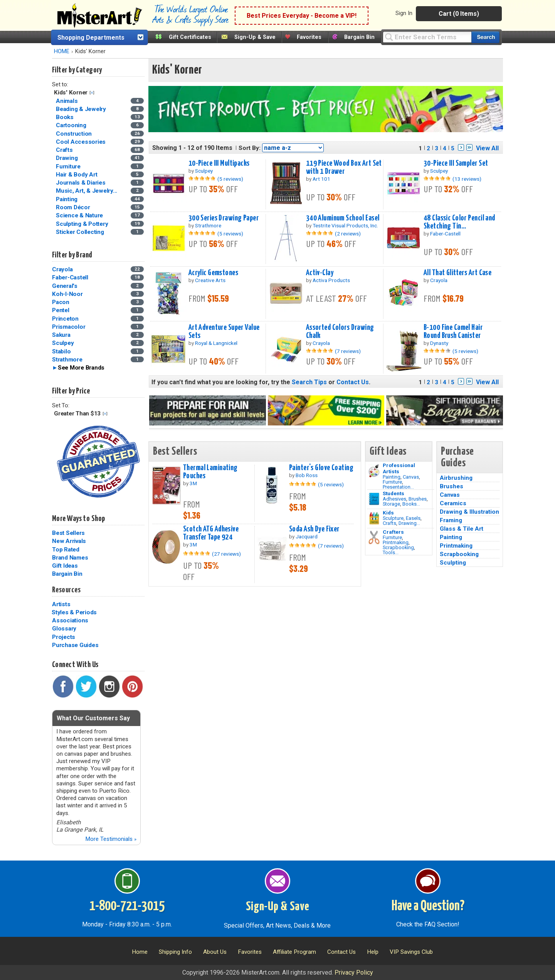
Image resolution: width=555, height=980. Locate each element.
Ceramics (453, 503)
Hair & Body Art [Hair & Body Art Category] (77, 175)
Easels (413, 518)
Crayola (62, 269)
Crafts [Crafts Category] (65, 150)
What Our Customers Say (93, 718)
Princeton (65, 319)
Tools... (391, 552)
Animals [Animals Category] (67, 101)
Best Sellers (68, 533)
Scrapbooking (398, 547)
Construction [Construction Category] (75, 134)
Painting (392, 477)
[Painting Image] (374, 471)
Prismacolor (69, 327)
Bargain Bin (359, 37)
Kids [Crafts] (388, 513)
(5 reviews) (230, 179)
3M (193, 483)
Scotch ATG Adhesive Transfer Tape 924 (211, 533)
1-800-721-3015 (127, 906)
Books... (411, 504)
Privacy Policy (354, 972)
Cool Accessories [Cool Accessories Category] (82, 142)
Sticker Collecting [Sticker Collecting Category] (81, 232)
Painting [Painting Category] (67, 199)
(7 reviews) (348, 351)
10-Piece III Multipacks (219, 163)
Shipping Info (175, 952)
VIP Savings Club (411, 952)
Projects (64, 637)
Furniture (392, 482)
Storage (391, 504)
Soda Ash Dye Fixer (314, 529)
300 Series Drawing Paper (224, 218)
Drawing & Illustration (469, 512)
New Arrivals (69, 541)
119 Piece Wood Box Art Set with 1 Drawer (344, 167)
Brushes (418, 499)
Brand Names (70, 558)
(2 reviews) (348, 234)
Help (373, 952)
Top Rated (66, 550)
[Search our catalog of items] (485, 37)
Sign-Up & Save (255, 37)
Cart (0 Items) (459, 14)
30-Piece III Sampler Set (456, 163)
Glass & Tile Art (462, 529)
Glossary (64, 629)
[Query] (427, 37)
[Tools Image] (374, 538)
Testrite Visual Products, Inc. (345, 225)
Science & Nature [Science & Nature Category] (80, 215)
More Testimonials (111, 839)
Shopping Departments (91, 38)
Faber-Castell (70, 277)
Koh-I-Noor (67, 294)
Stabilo (61, 351)
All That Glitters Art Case (457, 273)
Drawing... (409, 523)
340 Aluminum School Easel (343, 218)
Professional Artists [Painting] (399, 468)
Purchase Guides (75, 645)
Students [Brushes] (394, 493)
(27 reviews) (226, 554)
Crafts (389, 523)
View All (487, 148)
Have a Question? (428, 906)
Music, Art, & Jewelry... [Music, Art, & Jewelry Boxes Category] (87, 191)
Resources (66, 590)
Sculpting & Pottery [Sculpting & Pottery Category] (83, 224)
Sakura (61, 335)
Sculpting (453, 563)
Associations (70, 620)
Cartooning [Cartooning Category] (72, 125)
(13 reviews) (467, 179)
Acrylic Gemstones (213, 273)
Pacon (61, 302)
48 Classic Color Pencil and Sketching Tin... (459, 222)
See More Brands (81, 368)
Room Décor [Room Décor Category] (74, 207)
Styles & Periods (74, 612)
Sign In (404, 13)
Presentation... (398, 487)
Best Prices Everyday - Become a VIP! (302, 16)
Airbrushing (456, 478)
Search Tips (309, 382)
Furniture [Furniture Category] (69, 166)
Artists (61, 604)
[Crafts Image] (374, 518)
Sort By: (250, 148)
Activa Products (331, 280)
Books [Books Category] (66, 117)
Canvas (411, 477)
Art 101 (321, 179)
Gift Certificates (190, 37)
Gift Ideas (65, 566)
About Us (215, 952)
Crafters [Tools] (393, 532)
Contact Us (353, 382)
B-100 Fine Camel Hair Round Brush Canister (453, 332)
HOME (62, 51)
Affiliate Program (294, 952)
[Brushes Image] (374, 499)
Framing (451, 520)
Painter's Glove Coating (321, 468)
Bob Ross (307, 475)
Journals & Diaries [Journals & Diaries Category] (81, 183)
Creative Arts (210, 280)
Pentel (61, 310)
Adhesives (394, 499)
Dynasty (439, 343)
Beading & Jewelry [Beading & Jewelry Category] (82, 109)
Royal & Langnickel (216, 343)
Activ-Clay (320, 273)
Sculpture (393, 518)
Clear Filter (92, 93)
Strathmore (67, 360)
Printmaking (396, 542)
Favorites (309, 37)
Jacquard (307, 536)
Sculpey (63, 343)
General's (65, 286)
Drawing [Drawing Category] (67, 158)
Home (140, 952)
